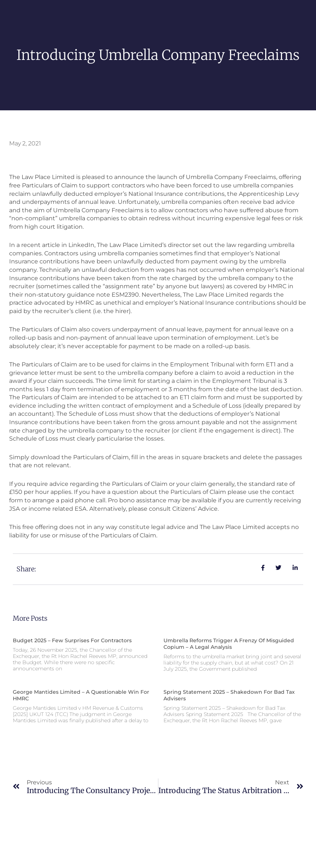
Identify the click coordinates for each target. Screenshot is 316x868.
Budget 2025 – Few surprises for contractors (72, 640)
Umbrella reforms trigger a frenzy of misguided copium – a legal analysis (229, 644)
